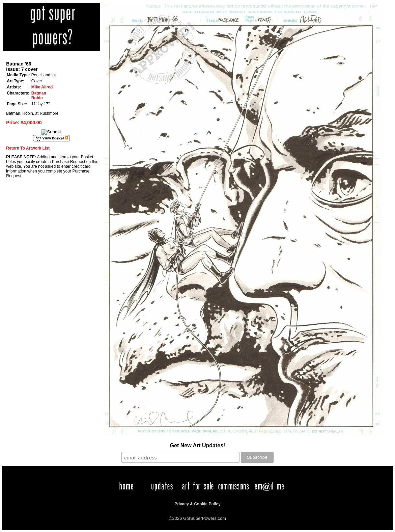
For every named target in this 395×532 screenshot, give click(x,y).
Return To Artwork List (28, 148)
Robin (37, 98)
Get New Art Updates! (198, 445)
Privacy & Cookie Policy (197, 504)
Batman (39, 93)
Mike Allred (42, 87)
